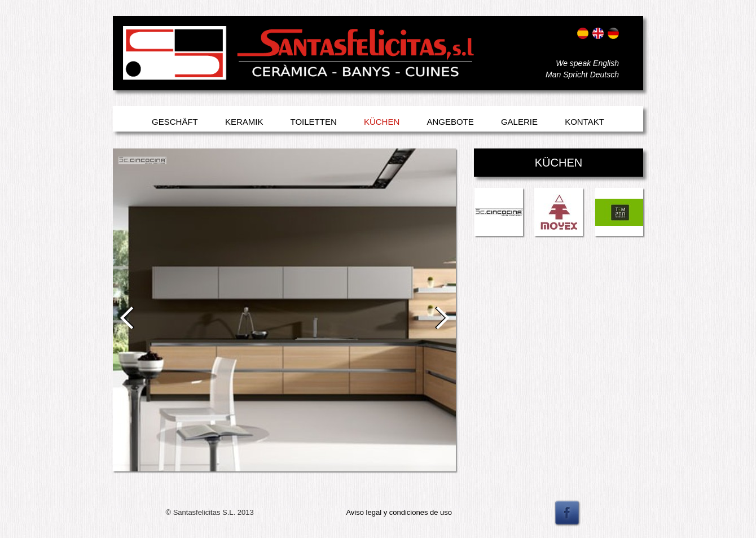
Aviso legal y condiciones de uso (399, 512)
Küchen (382, 122)
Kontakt (584, 122)
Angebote (450, 122)
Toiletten (314, 122)
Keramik (244, 122)
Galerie (519, 122)
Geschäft (175, 122)
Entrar (134, 66)
